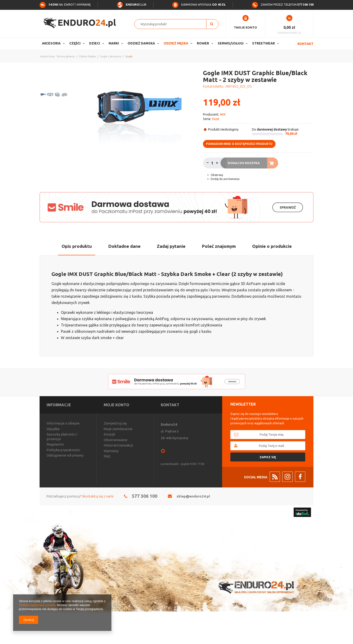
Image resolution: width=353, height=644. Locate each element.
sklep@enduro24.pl (193, 496)
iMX (223, 114)
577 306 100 (145, 496)
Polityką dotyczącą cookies (37, 605)
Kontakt (305, 44)
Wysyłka (53, 429)
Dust (216, 119)
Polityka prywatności (63, 450)
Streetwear (263, 43)
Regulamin (55, 444)
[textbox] (173, 24)
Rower (203, 43)
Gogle (129, 56)
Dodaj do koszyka (244, 163)
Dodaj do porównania (225, 179)
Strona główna (66, 56)
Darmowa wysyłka (199, 4)
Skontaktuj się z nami (98, 496)
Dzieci (95, 43)
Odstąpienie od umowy (65, 455)
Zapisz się (268, 457)
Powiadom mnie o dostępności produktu (239, 144)
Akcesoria (51, 43)
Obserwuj (217, 175)
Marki (114, 43)
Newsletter (243, 404)
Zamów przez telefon (283, 4)
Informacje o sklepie (63, 423)
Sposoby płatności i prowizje (62, 437)
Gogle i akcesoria (110, 56)
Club (132, 4)
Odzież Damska (141, 43)
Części (75, 43)
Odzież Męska (176, 43)
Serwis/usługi (231, 43)
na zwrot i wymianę (65, 4)
